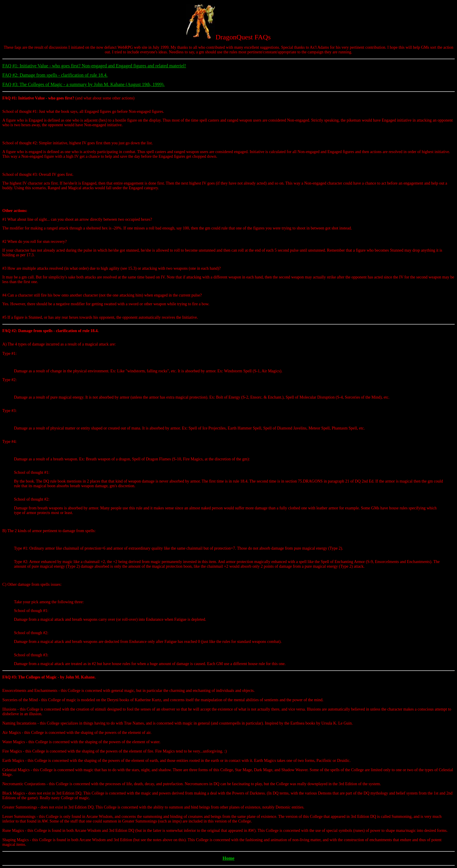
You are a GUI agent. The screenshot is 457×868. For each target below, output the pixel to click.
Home (229, 858)
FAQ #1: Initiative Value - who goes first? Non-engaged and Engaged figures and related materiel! (94, 66)
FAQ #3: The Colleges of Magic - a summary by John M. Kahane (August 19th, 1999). (84, 84)
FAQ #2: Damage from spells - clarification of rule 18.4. (55, 75)
